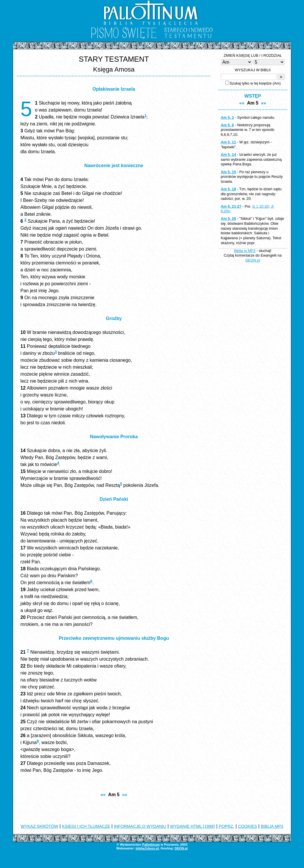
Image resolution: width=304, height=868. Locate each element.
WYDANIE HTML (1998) (192, 826)
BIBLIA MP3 (272, 826)
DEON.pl (253, 260)
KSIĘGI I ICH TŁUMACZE (86, 826)
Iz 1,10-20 (260, 206)
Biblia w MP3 (245, 251)
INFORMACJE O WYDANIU (140, 826)
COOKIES (248, 826)
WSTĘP (253, 96)
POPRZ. (227, 826)
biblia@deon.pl (147, 848)
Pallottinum (151, 845)
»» (125, 795)
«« (103, 795)
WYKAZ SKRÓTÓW (40, 826)
